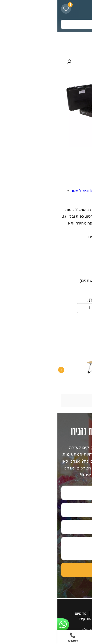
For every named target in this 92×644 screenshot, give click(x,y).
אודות (53, 613)
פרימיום (23, 613)
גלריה (39, 613)
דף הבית (74, 190)
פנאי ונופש (54, 190)
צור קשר (27, 619)
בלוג (42, 619)
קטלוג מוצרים (61, 619)
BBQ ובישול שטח (27, 190)
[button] (12, 62)
